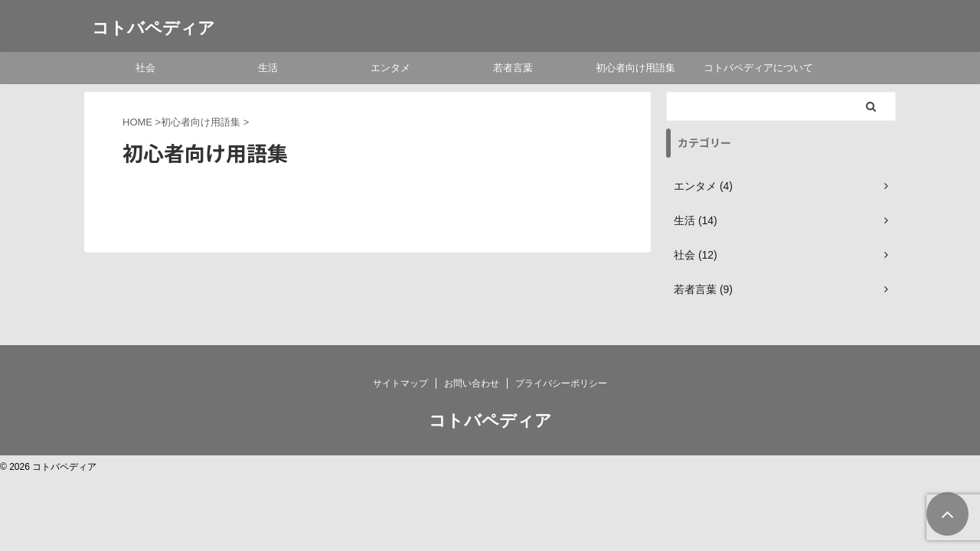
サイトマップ (400, 383)
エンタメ (390, 68)
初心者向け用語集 (635, 68)
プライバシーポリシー (561, 383)
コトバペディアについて (758, 68)
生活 (268, 68)
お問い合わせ (472, 383)
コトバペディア (154, 28)
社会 (145, 68)
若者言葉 (513, 68)
